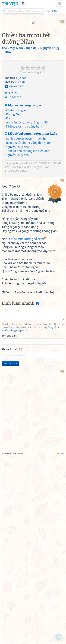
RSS (61, 575)
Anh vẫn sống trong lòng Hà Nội (27, 119)
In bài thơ (15, 94)
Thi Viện (10, 4)
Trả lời (13, 90)
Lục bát (21, 75)
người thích (14, 83)
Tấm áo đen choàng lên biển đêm (28, 147)
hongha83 (22, 160)
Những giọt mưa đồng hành (25, 123)
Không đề (12, 111)
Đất (9, 115)
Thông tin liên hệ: (12, 408)
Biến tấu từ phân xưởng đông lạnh (29, 140)
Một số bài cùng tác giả (23, 102)
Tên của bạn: (9, 394)
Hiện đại (21, 79)
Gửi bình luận (10, 422)
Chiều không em (17, 107)
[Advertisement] (33, 462)
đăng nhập (16, 389)
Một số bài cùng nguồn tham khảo (31, 130)
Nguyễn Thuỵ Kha (35, 135)
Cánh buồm (14, 135)
